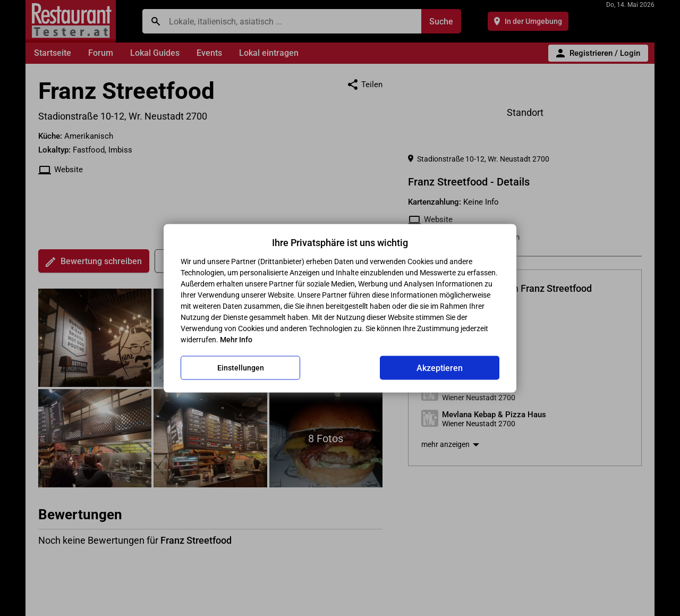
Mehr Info (236, 339)
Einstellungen (241, 368)
